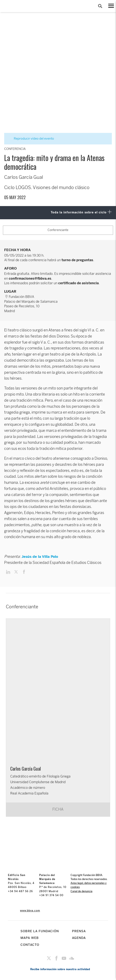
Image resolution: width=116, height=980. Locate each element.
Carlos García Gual (26, 768)
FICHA (58, 809)
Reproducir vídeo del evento (31, 139)
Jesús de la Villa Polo (40, 557)
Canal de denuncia (81, 891)
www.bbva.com (30, 911)
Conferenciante (58, 230)
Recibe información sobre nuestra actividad (60, 969)
